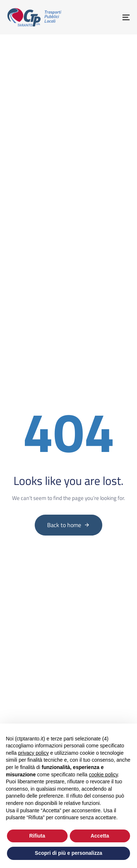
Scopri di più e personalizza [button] (68, 853)
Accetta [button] (100, 836)
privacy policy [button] (33, 753)
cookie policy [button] (103, 775)
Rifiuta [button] (37, 836)
